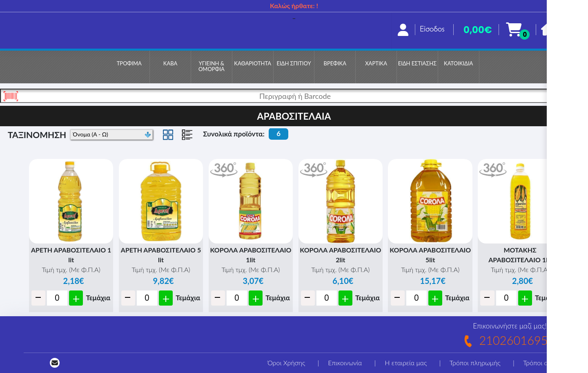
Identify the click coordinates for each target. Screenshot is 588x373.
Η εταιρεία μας (406, 363)
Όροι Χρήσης (286, 363)
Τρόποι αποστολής (549, 363)
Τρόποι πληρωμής (475, 363)
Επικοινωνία (345, 363)
